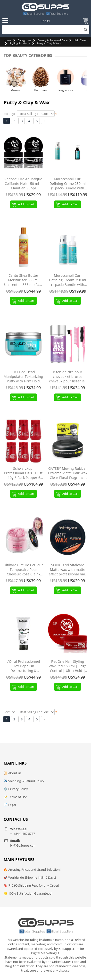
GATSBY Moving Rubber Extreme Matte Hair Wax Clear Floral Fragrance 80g (68, 473)
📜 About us (12, 773)
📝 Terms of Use (15, 797)
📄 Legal (10, 805)
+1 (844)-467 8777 (23, 834)
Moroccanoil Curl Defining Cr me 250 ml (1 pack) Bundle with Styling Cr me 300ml (68, 184)
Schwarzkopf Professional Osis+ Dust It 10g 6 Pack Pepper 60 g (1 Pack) (23, 473)
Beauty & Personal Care (53, 40)
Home (7, 40)
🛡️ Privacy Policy (16, 789)
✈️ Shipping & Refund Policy (24, 781)
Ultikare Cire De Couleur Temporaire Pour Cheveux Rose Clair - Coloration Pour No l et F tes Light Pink (23, 570)
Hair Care (80, 40)
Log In (46, 21)
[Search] (46, 30)
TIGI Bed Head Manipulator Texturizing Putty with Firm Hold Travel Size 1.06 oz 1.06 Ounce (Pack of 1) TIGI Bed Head (23, 377)
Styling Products (20, 43)
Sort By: (9, 114)
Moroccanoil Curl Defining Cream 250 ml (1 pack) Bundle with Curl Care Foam (68, 280)
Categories (24, 40)
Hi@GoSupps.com (23, 845)
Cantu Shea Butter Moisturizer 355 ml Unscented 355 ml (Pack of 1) (23, 280)
